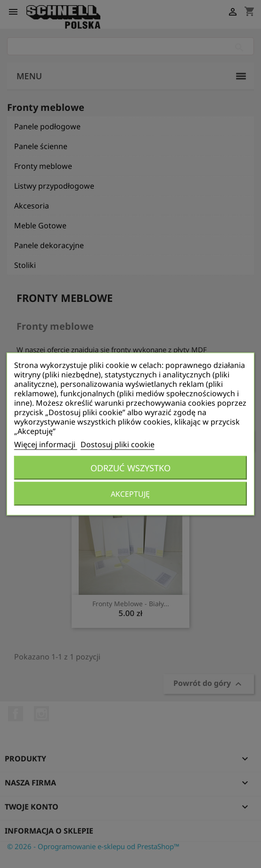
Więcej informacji (46, 444)
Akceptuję (130, 494)
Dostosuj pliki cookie (118, 444)
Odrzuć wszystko (130, 468)
